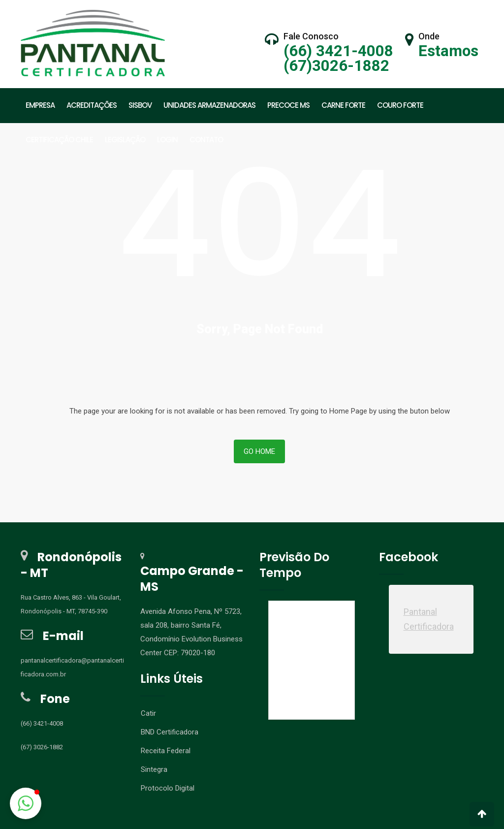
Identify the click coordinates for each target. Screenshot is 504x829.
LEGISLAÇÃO (125, 140)
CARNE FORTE (343, 105)
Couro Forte (400, 105)
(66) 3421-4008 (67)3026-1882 (338, 58)
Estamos (448, 51)
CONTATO (206, 140)
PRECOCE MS (288, 105)
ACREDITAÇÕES (92, 105)
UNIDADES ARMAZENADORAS (209, 105)
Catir (148, 789)
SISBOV (140, 105)
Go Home (259, 527)
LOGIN (167, 140)
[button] (26, 803)
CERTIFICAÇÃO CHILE (59, 140)
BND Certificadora (170, 808)
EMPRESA (40, 105)
